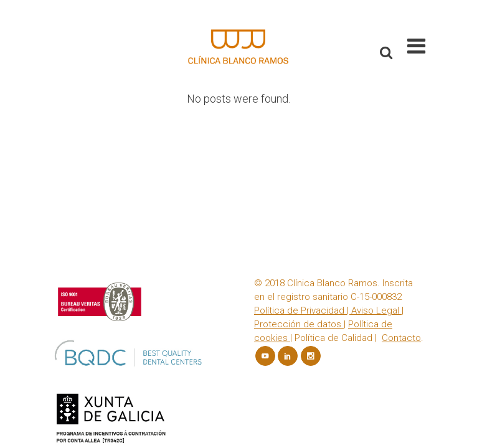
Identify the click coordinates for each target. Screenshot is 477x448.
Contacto (401, 175)
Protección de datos (299, 162)
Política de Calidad (333, 175)
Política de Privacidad (299, 148)
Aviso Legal (375, 148)
